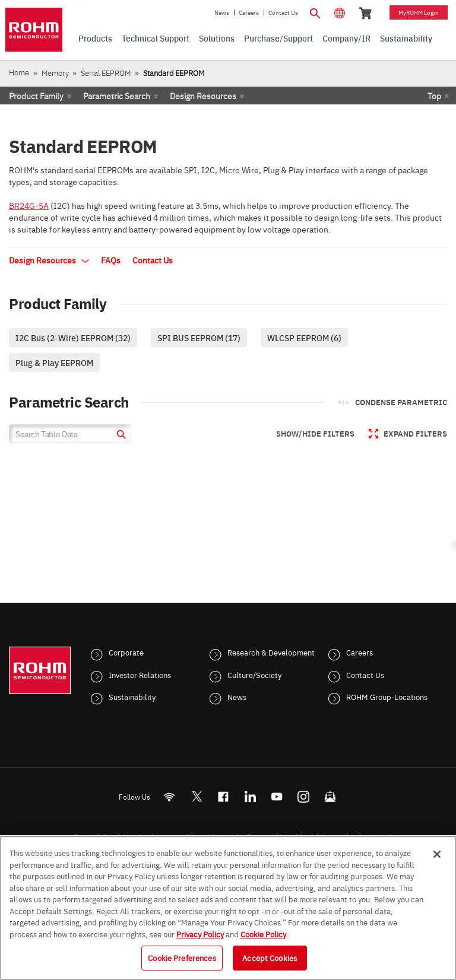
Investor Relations (140, 674)
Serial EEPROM (106, 73)
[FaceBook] (224, 796)
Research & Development (271, 652)
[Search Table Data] (70, 434)
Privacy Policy (200, 934)
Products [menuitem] (95, 38)
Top (434, 96)
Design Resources (203, 96)
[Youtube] (277, 796)
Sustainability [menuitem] (406, 38)
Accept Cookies (270, 957)
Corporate (126, 652)
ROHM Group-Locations (387, 696)
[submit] (120, 436)
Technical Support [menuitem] (156, 38)
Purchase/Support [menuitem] (278, 38)
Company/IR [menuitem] (346, 38)
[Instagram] (304, 796)
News (222, 12)
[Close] (437, 854)
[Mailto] (330, 796)
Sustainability (132, 696)
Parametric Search (117, 96)
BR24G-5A (29, 205)
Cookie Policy (263, 934)
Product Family (36, 96)
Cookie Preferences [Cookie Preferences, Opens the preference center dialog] (182, 957)
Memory (55, 73)
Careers (249, 12)
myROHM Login (419, 12)
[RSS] (170, 796)
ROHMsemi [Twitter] (197, 796)
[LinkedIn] (250, 796)
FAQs (111, 260)
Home (19, 72)
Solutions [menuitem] (217, 38)
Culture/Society (254, 674)
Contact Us (283, 12)
